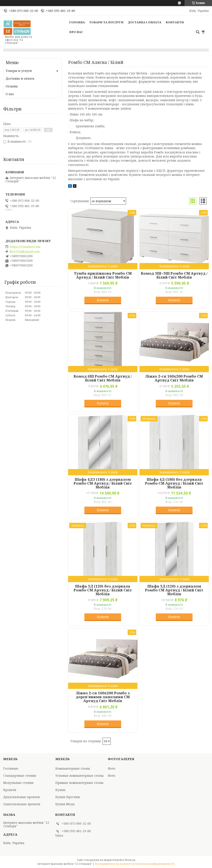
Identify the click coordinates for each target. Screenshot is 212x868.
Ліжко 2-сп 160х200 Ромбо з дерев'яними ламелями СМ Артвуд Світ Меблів (103, 697)
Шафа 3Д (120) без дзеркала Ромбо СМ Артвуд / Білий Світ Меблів (103, 590)
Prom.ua (130, 860)
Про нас (76, 32)
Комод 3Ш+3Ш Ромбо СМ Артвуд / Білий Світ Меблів (174, 275)
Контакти (175, 22)
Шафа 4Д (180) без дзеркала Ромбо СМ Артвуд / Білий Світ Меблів (174, 483)
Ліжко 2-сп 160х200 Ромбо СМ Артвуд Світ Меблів (174, 378)
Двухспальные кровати (22, 797)
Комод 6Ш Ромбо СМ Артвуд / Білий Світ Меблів (103, 378)
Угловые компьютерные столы (79, 776)
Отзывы (12, 86)
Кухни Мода (65, 804)
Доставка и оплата (20, 78)
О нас (10, 94)
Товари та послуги (106, 22)
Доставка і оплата (145, 22)
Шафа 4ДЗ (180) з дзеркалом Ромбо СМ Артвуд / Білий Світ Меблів (103, 483)
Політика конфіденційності (155, 864)
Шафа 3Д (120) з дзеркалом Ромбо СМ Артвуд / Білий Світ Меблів (174, 590)
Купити (103, 300)
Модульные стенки (18, 783)
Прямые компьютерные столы (79, 783)
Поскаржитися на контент (113, 864)
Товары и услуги (19, 71)
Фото (112, 768)
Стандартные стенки (20, 776)
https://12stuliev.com (25, 247)
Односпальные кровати (22, 804)
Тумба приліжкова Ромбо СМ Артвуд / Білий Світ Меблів (103, 275)
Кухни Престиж (68, 797)
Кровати (10, 790)
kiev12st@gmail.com (25, 252)
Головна (77, 22)
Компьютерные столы (73, 768)
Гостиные (11, 768)
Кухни (60, 790)
